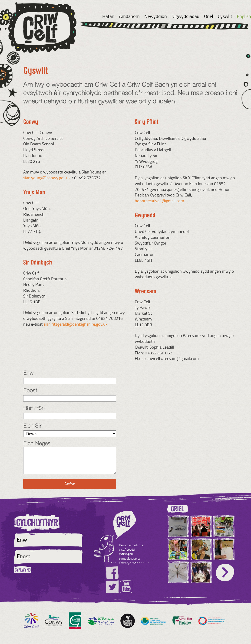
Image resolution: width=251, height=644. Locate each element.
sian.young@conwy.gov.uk (47, 178)
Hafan (108, 16)
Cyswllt (225, 16)
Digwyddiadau (185, 16)
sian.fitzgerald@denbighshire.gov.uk (76, 324)
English (244, 16)
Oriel (209, 16)
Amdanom (129, 16)
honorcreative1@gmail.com (159, 201)
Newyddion (156, 16)
